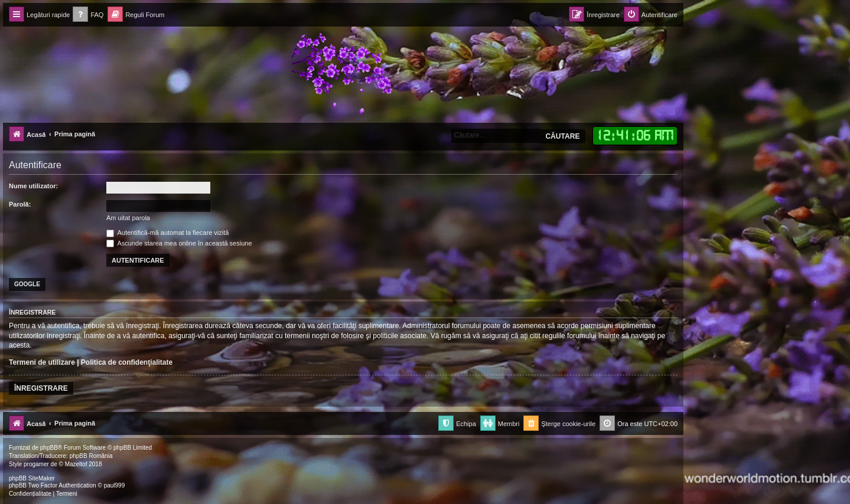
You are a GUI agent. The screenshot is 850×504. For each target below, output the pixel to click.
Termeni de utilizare (42, 362)
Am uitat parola (128, 218)
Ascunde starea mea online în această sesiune (179, 243)
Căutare (562, 136)
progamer (36, 464)
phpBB (49, 448)
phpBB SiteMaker (32, 478)
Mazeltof (76, 464)
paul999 (115, 485)
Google (27, 284)
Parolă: (20, 204)
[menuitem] (88, 15)
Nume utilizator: (33, 186)
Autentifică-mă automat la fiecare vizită (167, 233)
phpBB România (91, 456)
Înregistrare (41, 388)
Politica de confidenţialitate (127, 362)
